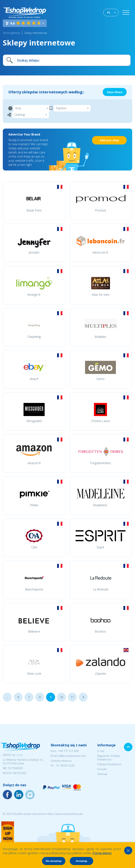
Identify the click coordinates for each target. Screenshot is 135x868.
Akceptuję (81, 861)
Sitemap (102, 774)
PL (109, 12)
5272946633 (15, 768)
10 (61, 697)
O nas (101, 751)
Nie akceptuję (54, 861)
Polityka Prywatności (109, 764)
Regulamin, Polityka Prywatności (109, 758)
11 (72, 697)
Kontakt (102, 769)
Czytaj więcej (102, 853)
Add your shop (109, 140)
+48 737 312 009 (68, 751)
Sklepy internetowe (36, 33)
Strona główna (11, 33)
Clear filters (115, 92)
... (7, 697)
